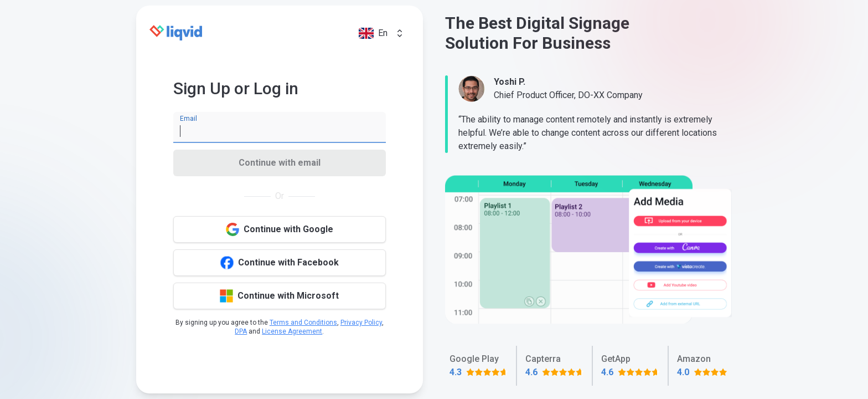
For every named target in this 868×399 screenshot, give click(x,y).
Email (188, 119)
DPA (241, 331)
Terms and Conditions (303, 323)
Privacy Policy (361, 323)
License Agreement (292, 331)
